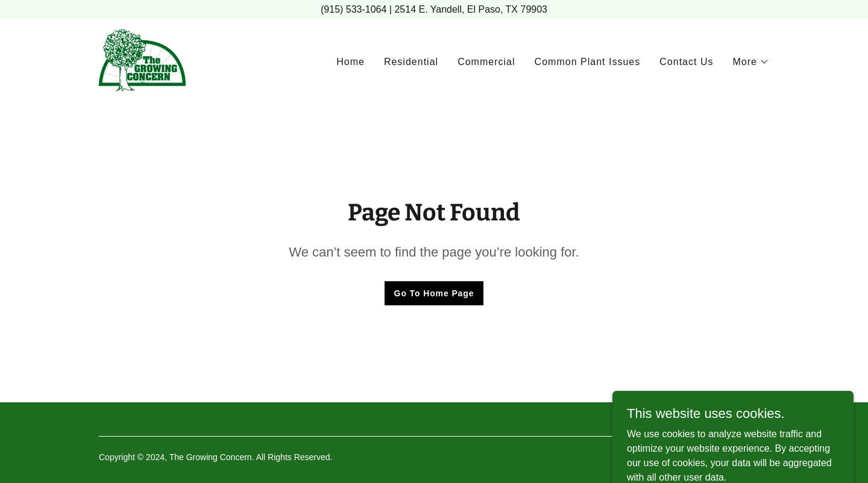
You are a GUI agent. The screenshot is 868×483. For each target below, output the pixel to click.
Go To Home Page (434, 293)
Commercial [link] (486, 62)
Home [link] (351, 62)
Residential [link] (411, 62)
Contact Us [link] (686, 62)
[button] (751, 62)
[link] (142, 59)
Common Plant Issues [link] (588, 62)
